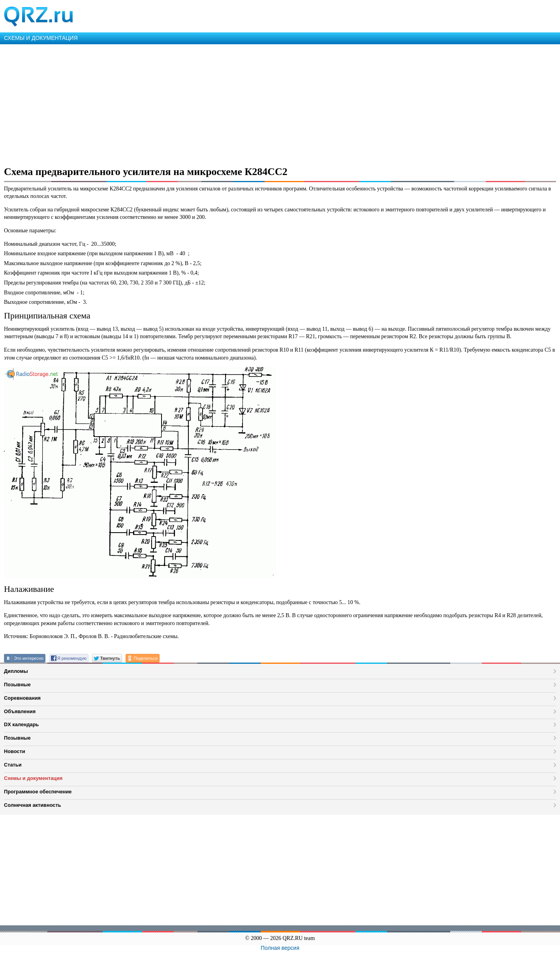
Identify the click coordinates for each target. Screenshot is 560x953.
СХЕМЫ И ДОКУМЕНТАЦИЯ (41, 38)
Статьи (13, 765)
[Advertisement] (237, 104)
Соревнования (22, 698)
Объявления (20, 711)
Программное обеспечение (38, 792)
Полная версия (280, 948)
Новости (15, 751)
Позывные (17, 685)
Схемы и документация (33, 778)
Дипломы (16, 671)
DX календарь (21, 724)
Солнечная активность (33, 805)
